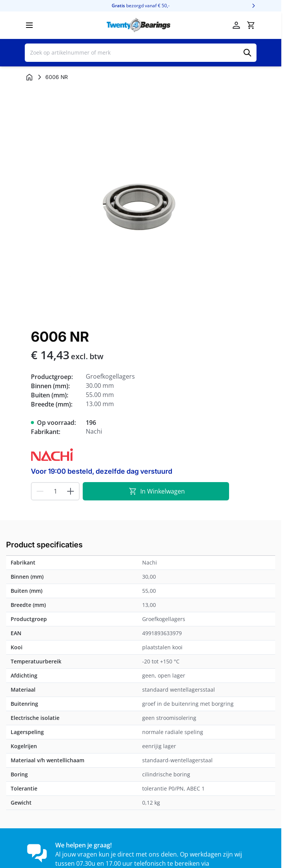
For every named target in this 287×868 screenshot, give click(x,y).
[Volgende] (253, 6)
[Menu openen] (29, 25)
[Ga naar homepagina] (29, 77)
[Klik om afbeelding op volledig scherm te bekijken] (141, 204)
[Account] (236, 25)
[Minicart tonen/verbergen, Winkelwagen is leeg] (251, 25)
